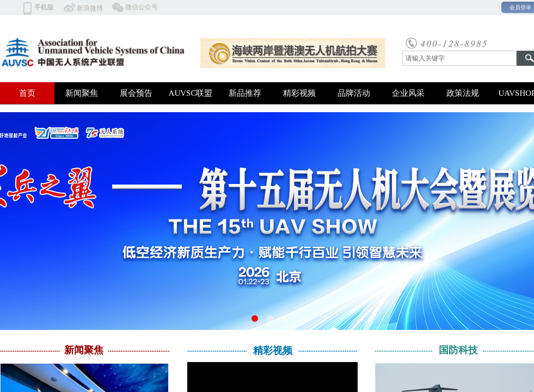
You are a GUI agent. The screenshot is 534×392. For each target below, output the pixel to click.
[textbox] (459, 58)
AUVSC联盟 (191, 93)
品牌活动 (354, 93)
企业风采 (408, 93)
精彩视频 (299, 93)
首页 (27, 93)
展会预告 (136, 93)
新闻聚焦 (82, 93)
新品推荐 (245, 93)
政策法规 (463, 93)
